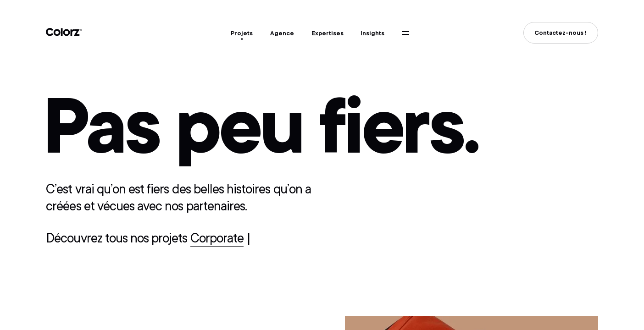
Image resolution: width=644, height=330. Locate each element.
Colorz (64, 32)
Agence (282, 33)
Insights (372, 33)
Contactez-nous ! (561, 33)
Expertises (328, 33)
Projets (242, 33)
